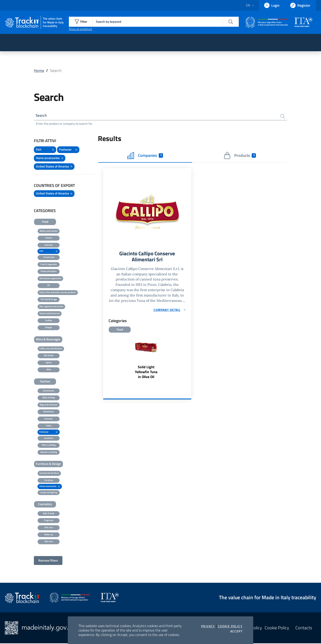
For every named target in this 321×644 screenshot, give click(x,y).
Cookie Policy (230, 626)
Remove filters (48, 561)
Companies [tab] (145, 156)
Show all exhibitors (80, 29)
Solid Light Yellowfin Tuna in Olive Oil (146, 373)
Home (39, 71)
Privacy (208, 626)
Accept (236, 631)
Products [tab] (240, 156)
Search (42, 116)
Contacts (304, 628)
